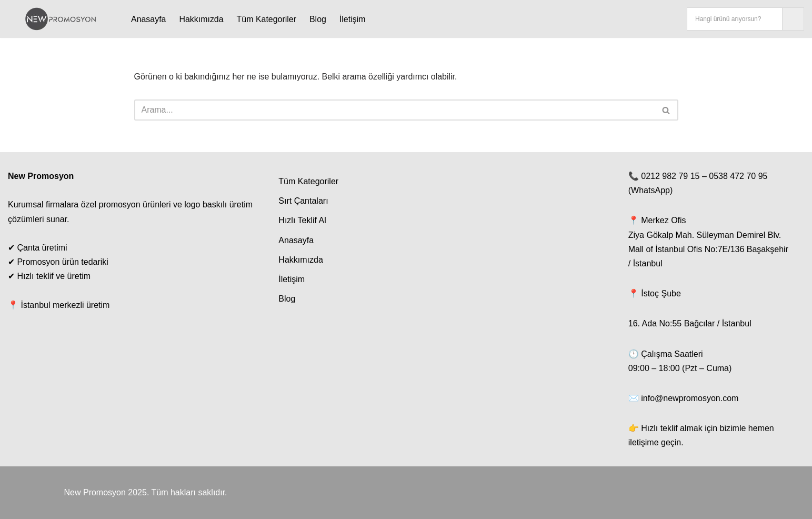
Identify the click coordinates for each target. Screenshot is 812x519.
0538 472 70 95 (738, 176)
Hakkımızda (202, 19)
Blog (318, 19)
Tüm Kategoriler (267, 19)
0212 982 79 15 (670, 176)
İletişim (353, 19)
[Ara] (394, 110)
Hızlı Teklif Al (302, 221)
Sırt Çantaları (303, 201)
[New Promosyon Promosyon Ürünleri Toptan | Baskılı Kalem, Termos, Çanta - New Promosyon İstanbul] (61, 19)
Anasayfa (149, 19)
